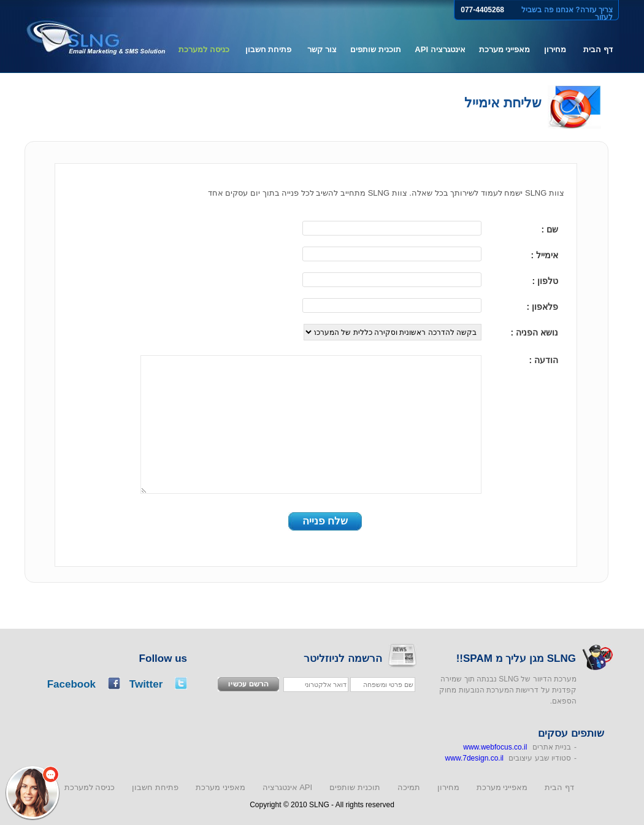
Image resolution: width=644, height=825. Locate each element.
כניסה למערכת (204, 49)
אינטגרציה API (440, 49)
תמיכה (409, 787)
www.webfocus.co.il (495, 747)
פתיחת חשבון (269, 49)
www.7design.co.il (474, 758)
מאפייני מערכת (505, 49)
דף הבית (598, 49)
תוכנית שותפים (376, 49)
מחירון (555, 49)
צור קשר (322, 49)
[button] (33, 792)
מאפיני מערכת (220, 787)
